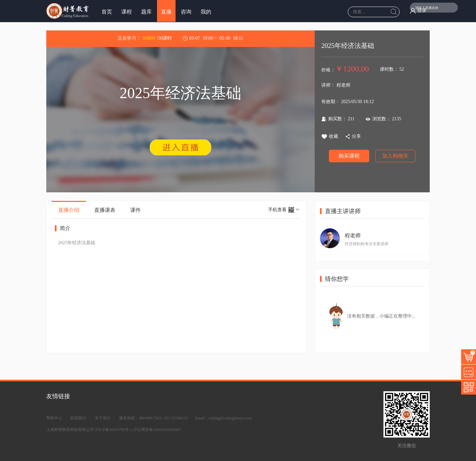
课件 (136, 210)
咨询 (186, 12)
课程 (127, 12)
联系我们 (78, 418)
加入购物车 (395, 156)
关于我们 (103, 418)
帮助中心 (54, 418)
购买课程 (349, 156)
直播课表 (105, 210)
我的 (206, 12)
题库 (146, 12)
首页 (107, 12)
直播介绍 (69, 210)
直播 (166, 12)
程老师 (353, 235)
